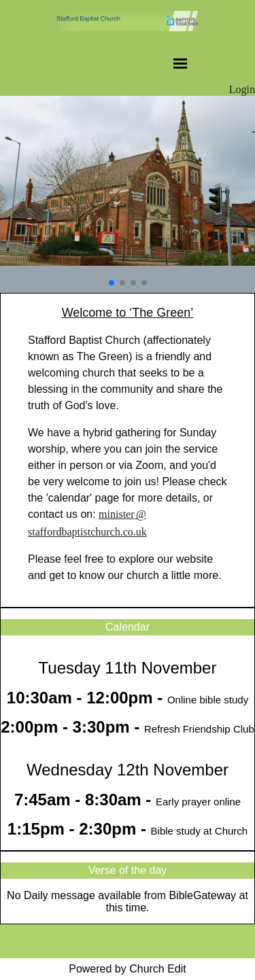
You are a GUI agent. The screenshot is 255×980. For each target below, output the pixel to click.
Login (242, 89)
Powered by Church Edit (128, 969)
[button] (112, 283)
